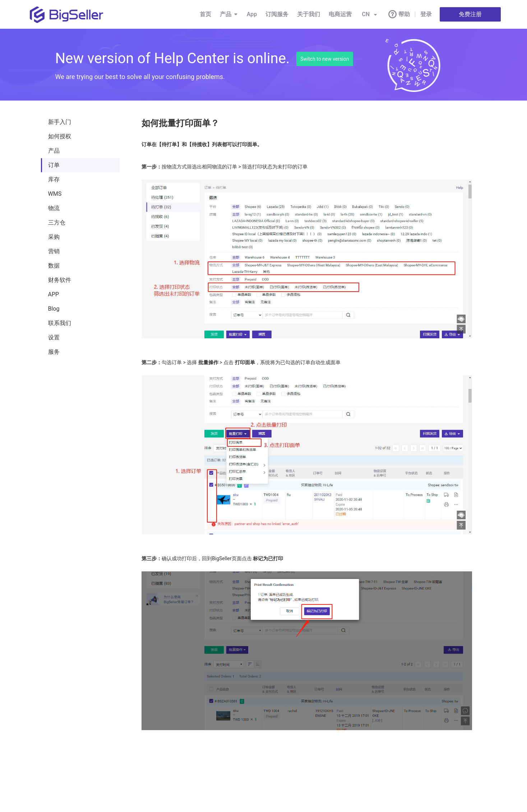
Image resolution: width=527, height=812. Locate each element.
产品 (229, 14)
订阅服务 (277, 14)
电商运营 (340, 14)
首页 (205, 14)
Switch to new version (325, 59)
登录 (426, 14)
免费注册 (470, 14)
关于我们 (309, 14)
